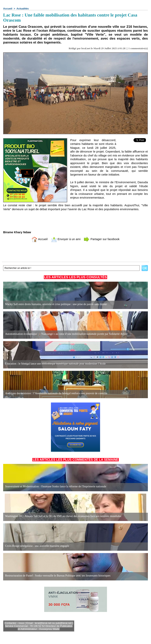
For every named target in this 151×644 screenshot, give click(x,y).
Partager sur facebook (102, 239)
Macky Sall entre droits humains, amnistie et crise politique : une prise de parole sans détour (56, 304)
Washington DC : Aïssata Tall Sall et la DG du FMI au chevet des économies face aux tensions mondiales (63, 516)
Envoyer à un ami (66, 239)
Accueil (8, 9)
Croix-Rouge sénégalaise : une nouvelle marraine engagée (37, 546)
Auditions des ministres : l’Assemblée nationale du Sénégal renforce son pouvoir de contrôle (56, 393)
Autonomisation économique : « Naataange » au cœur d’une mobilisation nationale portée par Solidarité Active (66, 334)
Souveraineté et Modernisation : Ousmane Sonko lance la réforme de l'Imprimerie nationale (56, 486)
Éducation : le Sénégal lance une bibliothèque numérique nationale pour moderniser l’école (55, 364)
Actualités (23, 9)
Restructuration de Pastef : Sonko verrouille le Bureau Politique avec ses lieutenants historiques (58, 576)
